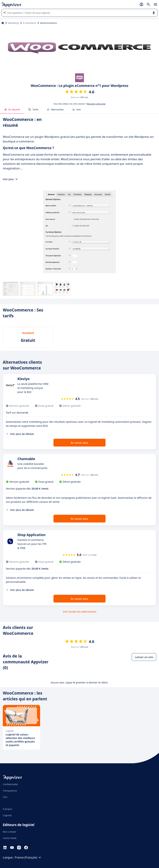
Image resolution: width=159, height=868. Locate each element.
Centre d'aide (10, 838)
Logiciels (7, 815)
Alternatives (55, 109)
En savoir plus (80, 443)
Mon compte (9, 832)
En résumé (12, 109)
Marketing (14, 23)
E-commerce (30, 23)
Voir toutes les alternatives (79, 612)
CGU (5, 797)
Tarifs (33, 109)
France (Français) (28, 857)
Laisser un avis (144, 657)
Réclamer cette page (96, 104)
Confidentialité (10, 784)
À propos (7, 809)
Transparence (10, 791)
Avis (76, 109)
